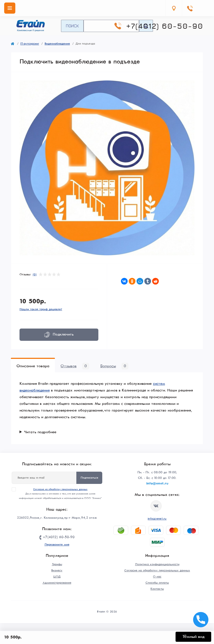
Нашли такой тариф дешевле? (41, 309)
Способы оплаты (157, 583)
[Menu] (10, 8)
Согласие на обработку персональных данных (60, 489)
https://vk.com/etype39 (156, 506)
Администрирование (57, 583)
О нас (157, 577)
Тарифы (57, 564)
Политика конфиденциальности (157, 564)
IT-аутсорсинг (30, 44)
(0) (35, 275)
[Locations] (174, 8)
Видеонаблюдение (57, 44)
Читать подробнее (40, 432)
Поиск (72, 26)
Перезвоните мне (57, 545)
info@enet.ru (157, 519)
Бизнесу (57, 570)
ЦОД (57, 577)
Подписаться (89, 478)
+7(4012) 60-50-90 (165, 26)
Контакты (157, 589)
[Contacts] (190, 8)
